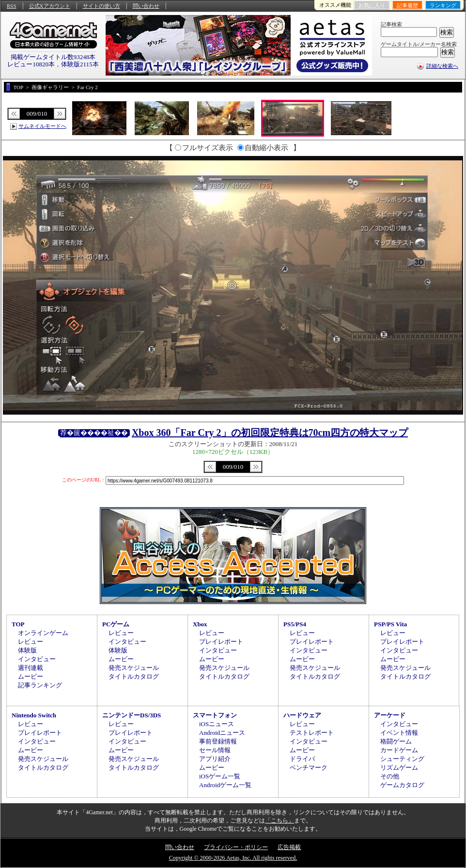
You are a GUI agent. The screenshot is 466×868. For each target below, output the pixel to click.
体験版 (27, 650)
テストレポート (312, 733)
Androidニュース (222, 733)
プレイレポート (221, 642)
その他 (390, 776)
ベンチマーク (309, 767)
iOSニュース (217, 724)
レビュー (31, 642)
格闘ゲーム (396, 741)
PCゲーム (116, 624)
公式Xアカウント (50, 6)
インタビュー (37, 659)
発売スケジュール (134, 668)
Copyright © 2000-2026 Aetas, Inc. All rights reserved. (233, 858)
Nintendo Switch (34, 715)
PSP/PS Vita (390, 624)
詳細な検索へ (442, 66)
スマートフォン (215, 715)
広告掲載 (289, 847)
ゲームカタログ (402, 785)
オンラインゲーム (43, 633)
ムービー (31, 676)
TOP (18, 624)
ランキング (443, 5)
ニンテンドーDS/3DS (132, 715)
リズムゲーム (399, 767)
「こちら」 (280, 821)
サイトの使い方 (101, 6)
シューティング (402, 759)
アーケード (390, 715)
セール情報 (215, 750)
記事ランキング (40, 685)
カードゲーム (399, 750)
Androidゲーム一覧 (225, 785)
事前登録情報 (218, 741)
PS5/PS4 (295, 624)
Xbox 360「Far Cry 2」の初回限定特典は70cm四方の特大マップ (270, 433)
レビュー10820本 (31, 64)
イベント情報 (399, 733)
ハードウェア (302, 715)
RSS (12, 6)
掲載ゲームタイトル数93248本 (53, 57)
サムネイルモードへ (42, 126)
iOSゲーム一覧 (220, 776)
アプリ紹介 (215, 759)
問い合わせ (146, 6)
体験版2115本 (80, 64)
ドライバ (302, 759)
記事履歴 (407, 5)
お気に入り (372, 5)
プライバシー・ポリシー (236, 847)
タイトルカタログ (134, 676)
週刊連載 (31, 668)
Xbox (200, 624)
